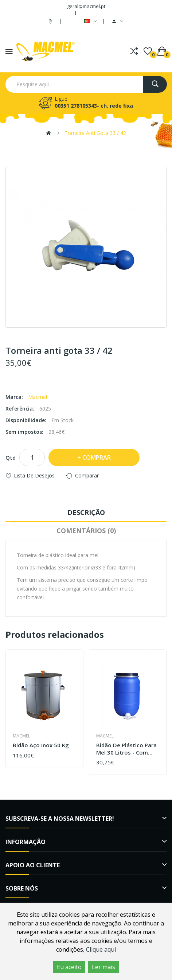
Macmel (38, 397)
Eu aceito (69, 967)
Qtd (11, 457)
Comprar (97, 457)
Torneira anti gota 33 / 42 (95, 133)
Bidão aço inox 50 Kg (41, 745)
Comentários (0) (86, 531)
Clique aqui (101, 949)
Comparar (87, 475)
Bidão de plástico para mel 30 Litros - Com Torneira (126, 749)
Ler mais (103, 967)
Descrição (86, 512)
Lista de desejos (34, 475)
